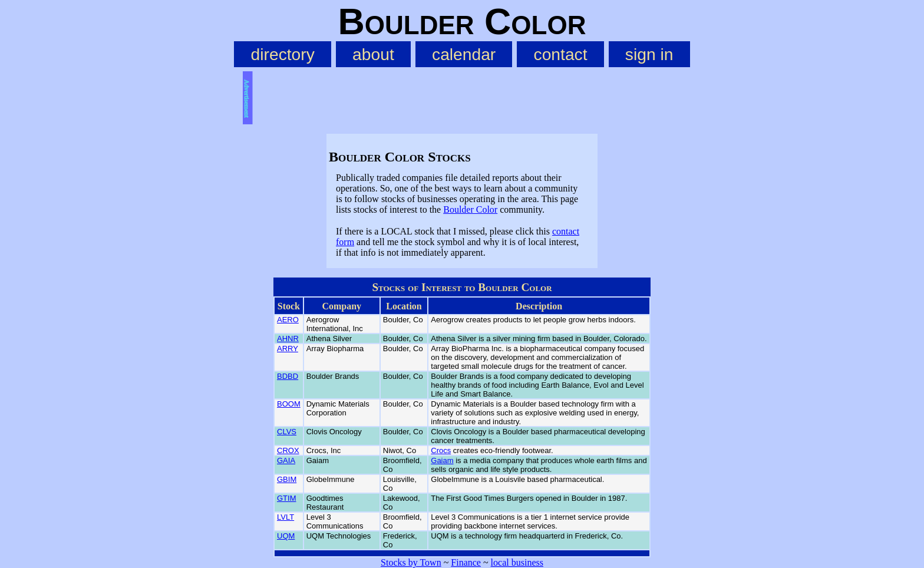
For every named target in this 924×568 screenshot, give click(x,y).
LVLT (286, 517)
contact (561, 54)
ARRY (288, 349)
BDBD (288, 376)
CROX (288, 450)
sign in (649, 54)
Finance (466, 562)
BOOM (289, 404)
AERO (288, 320)
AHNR (288, 339)
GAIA (286, 460)
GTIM (287, 498)
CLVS (287, 432)
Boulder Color (470, 209)
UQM (286, 536)
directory (283, 54)
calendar (464, 54)
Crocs (441, 450)
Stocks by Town (411, 562)
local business (517, 562)
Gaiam (442, 460)
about (373, 54)
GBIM (287, 479)
